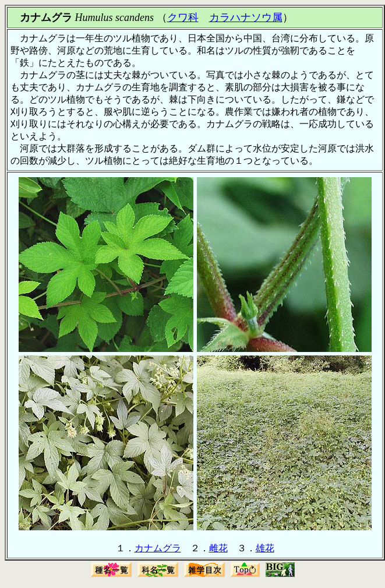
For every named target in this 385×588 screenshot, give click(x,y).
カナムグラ (158, 548)
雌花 (218, 548)
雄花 (265, 548)
